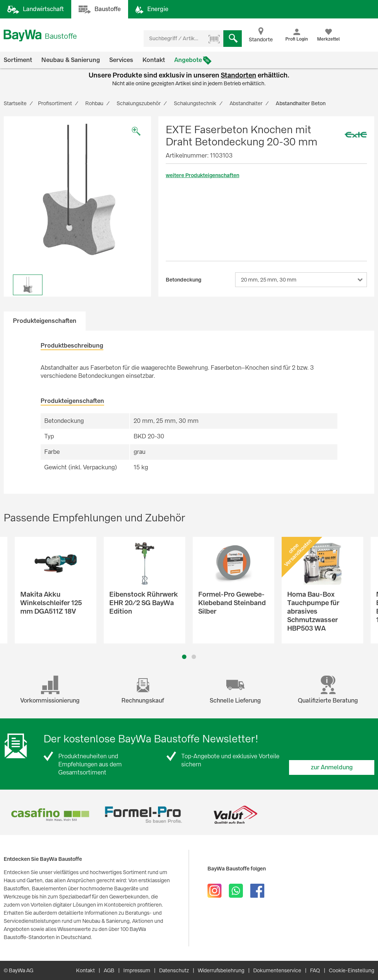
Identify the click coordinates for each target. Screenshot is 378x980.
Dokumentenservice (277, 970)
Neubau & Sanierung (71, 60)
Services (121, 60)
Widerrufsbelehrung (221, 970)
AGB (109, 970)
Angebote (188, 60)
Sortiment (18, 60)
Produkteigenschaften (45, 321)
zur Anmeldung (332, 767)
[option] (77, 190)
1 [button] (184, 657)
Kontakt (154, 60)
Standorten (238, 75)
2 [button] (194, 657)
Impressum (137, 970)
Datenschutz (174, 970)
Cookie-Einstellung (352, 970)
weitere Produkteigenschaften (202, 175)
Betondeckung (183, 280)
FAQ (315, 970)
